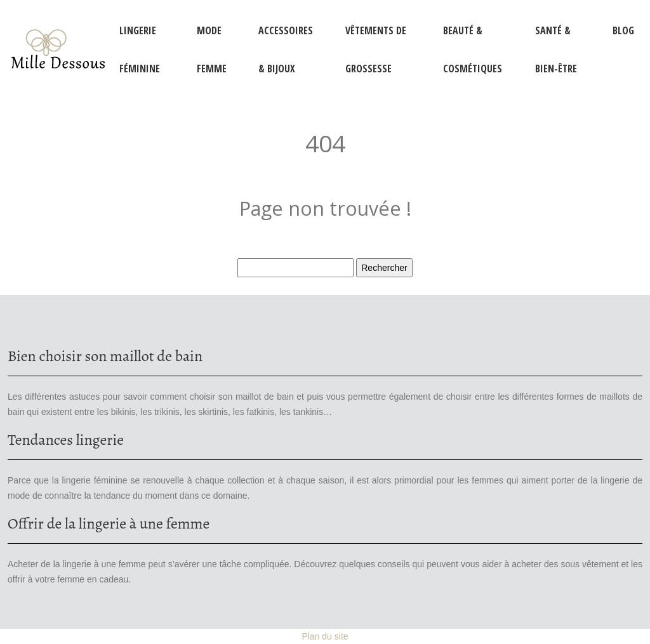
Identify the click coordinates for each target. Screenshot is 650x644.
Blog (623, 30)
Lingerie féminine (140, 49)
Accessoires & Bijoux (286, 49)
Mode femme (212, 49)
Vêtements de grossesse (376, 49)
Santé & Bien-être (556, 49)
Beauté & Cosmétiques (473, 49)
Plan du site (325, 636)
